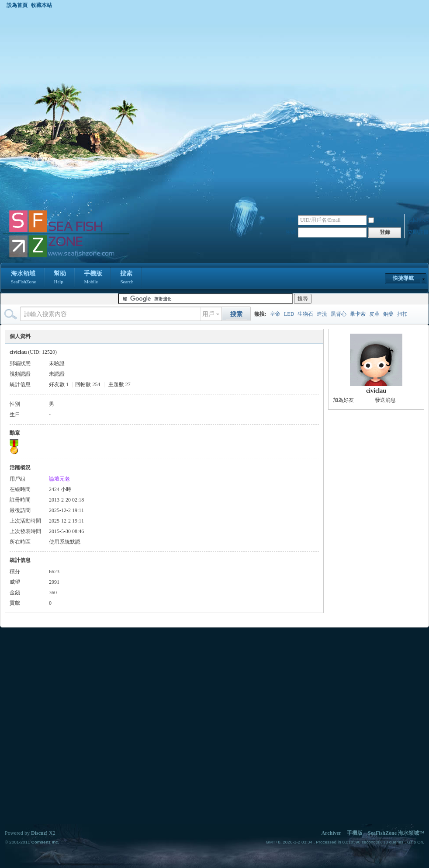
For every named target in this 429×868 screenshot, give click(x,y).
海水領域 (23, 278)
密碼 (291, 232)
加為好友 (343, 400)
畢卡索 (358, 314)
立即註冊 (418, 232)
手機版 (93, 278)
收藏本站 (42, 5)
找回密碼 (418, 220)
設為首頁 (17, 5)
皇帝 (275, 314)
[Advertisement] (101, 109)
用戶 (208, 314)
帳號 (291, 220)
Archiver (331, 833)
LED (289, 314)
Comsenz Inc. (45, 842)
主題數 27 (119, 384)
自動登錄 (383, 220)
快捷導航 (403, 278)
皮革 (374, 314)
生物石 (305, 314)
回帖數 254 (88, 384)
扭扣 (402, 314)
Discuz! (39, 833)
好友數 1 (59, 384)
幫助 (60, 278)
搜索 (127, 278)
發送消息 (385, 400)
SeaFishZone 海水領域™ (396, 833)
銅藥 (388, 314)
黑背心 (339, 314)
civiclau (376, 391)
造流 (322, 314)
